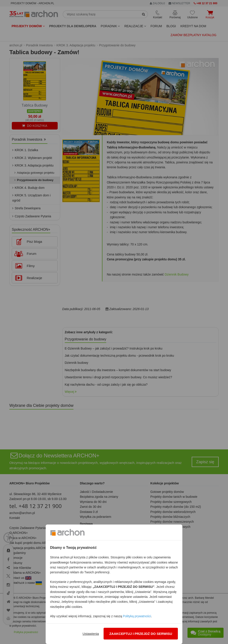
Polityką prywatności (137, 616)
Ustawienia (91, 634)
